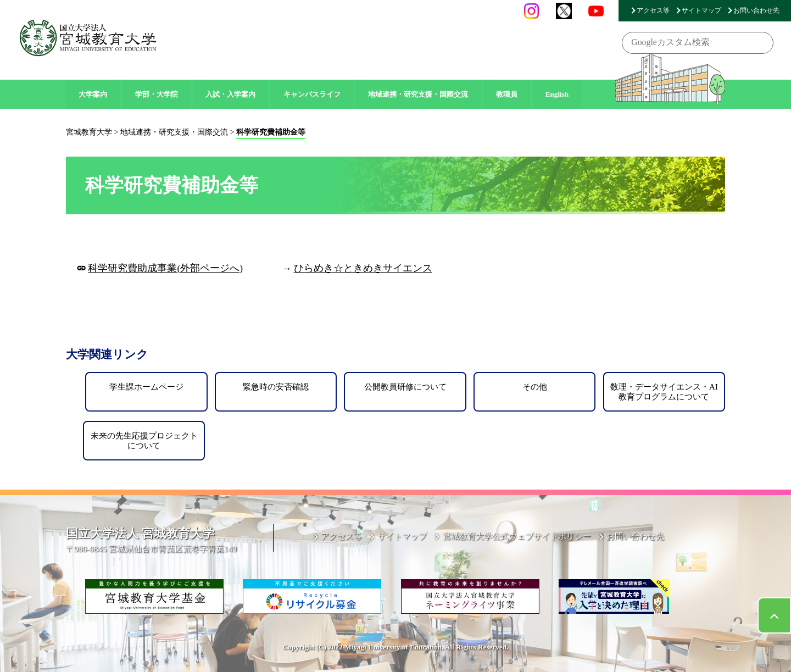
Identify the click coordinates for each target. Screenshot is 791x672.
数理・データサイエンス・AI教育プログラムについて (664, 391)
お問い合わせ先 (756, 10)
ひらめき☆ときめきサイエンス (363, 268)
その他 (535, 387)
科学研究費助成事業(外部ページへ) (165, 268)
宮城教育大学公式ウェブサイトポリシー (517, 536)
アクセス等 (653, 10)
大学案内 (93, 94)
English (557, 94)
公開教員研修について (405, 387)
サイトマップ (701, 10)
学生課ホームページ (146, 387)
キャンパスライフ (312, 94)
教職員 (507, 94)
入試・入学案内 (230, 94)
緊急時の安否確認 (276, 387)
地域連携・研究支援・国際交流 (418, 94)
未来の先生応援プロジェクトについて (144, 440)
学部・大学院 (157, 94)
